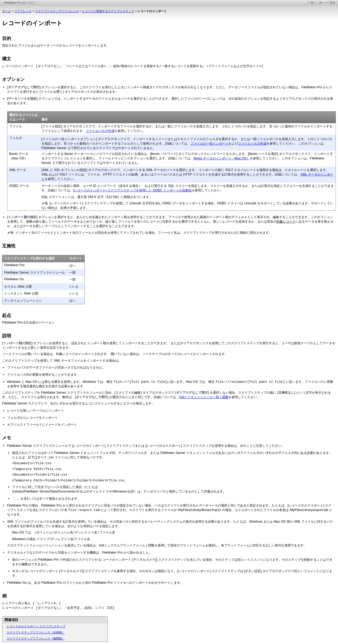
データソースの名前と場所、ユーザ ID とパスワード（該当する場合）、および (98, 186)
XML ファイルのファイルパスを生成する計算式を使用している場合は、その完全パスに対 (71, 522)
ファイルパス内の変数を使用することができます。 (44, 375)
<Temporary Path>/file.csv (37, 469)
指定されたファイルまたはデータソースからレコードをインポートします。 (56, 45)
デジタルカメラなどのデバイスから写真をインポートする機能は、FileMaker (62, 553)
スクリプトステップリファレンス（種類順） (36, 638)
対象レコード (286, 222)
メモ (7, 438)
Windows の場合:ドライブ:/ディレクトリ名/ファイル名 (51, 539)
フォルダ (16, 138)
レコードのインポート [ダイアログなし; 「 (35, 66)
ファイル (16, 126)
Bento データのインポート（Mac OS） (222, 158)
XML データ (18, 170)
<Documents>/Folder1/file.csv (40, 475)
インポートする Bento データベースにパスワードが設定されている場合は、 (96, 154)
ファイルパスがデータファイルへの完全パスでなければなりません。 (56, 367)
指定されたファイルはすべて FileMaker (40, 453)
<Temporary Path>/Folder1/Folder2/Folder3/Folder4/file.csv (68, 481)
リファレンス (23, 11)
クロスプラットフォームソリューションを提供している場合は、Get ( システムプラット (70, 545)
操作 (45, 119)
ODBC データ (19, 186)
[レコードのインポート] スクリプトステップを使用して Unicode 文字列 (101, 203)
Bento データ (19, 154)
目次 (332, 3)
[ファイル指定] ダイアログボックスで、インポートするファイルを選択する (95, 126)
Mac (15, 532)
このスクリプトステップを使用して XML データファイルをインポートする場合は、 (62, 361)
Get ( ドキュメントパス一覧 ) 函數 (204, 397)
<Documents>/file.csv (32, 463)
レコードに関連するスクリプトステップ (108, 11)
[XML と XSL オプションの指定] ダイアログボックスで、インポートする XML (98, 170)
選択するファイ (20, 115)
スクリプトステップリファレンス (57, 11)
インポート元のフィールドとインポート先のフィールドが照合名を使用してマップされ (77, 233)
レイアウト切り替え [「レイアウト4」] (31, 604)
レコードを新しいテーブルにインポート (36, 411)
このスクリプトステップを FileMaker (29, 393)
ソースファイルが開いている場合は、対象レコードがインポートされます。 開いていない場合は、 (72, 354)
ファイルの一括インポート (209, 144)
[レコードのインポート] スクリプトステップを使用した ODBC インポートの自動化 (132, 190)
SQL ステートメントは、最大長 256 (67, 197)
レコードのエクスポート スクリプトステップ (36, 626)
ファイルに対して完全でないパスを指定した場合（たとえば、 (57, 487)
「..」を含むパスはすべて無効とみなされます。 (46, 499)
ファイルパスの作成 (100, 131)
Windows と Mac (19, 382)
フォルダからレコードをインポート (32, 418)
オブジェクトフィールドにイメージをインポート (42, 425)
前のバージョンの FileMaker (32, 560)
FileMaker (9, 323)
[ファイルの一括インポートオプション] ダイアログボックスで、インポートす (97, 139)
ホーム (6, 11)
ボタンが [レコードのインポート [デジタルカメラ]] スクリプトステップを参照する (71, 571)
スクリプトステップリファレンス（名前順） (36, 632)
